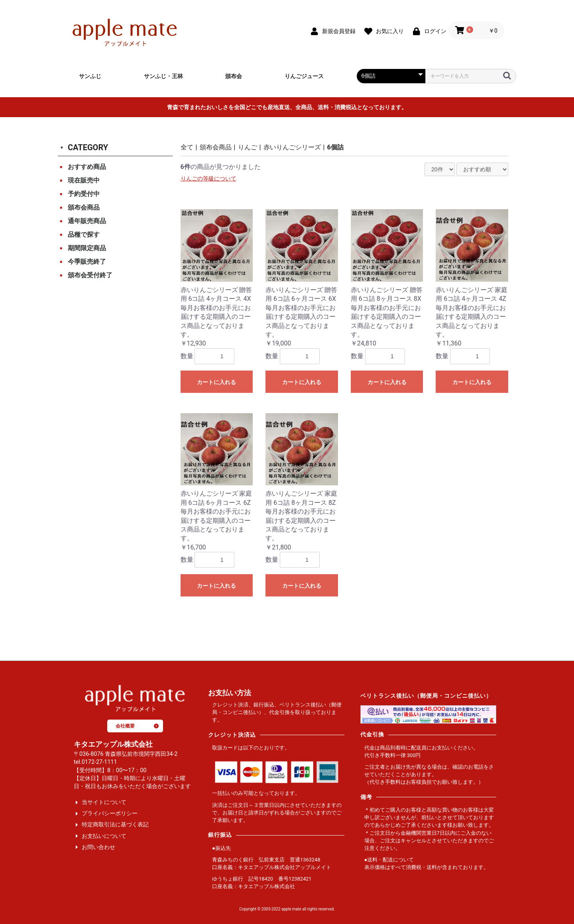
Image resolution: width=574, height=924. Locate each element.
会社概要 (137, 726)
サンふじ (90, 76)
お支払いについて (104, 836)
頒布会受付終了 (90, 275)
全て (187, 147)
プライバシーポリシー (110, 813)
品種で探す (84, 234)
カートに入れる (216, 382)
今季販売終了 (87, 262)
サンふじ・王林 (163, 76)
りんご (248, 147)
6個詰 (335, 147)
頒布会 (234, 76)
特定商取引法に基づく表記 (115, 825)
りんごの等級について (208, 179)
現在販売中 (84, 180)
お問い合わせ (98, 847)
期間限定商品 (87, 248)
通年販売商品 (87, 221)
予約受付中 (84, 194)
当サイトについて (104, 802)
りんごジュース (304, 76)
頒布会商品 (84, 207)
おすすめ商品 (87, 167)
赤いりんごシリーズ (292, 147)
